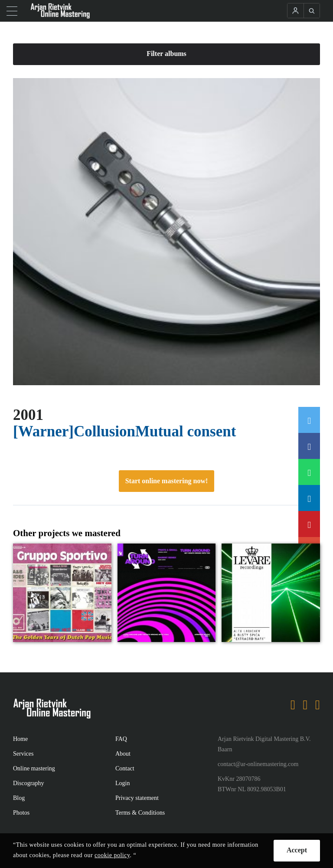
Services (23, 754)
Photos (21, 813)
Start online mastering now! (167, 481)
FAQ (121, 739)
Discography (29, 783)
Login (122, 783)
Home (20, 739)
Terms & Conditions (140, 813)
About (123, 754)
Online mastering (34, 768)
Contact (125, 768)
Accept (297, 850)
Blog (19, 798)
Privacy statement (137, 798)
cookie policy (112, 855)
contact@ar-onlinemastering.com (258, 764)
